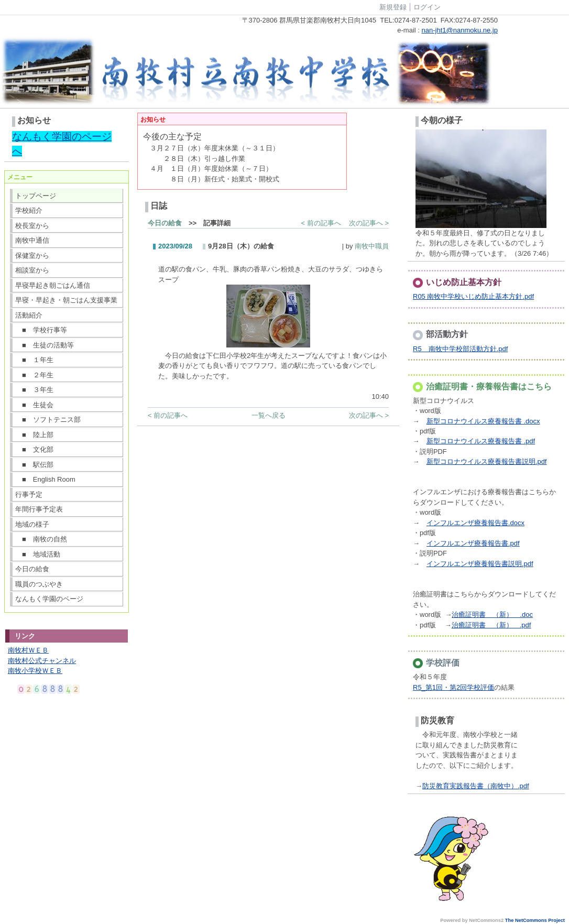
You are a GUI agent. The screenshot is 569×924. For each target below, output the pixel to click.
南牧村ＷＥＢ (28, 650)
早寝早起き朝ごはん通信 (53, 285)
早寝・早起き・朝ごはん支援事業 (66, 300)
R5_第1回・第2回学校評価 (453, 687)
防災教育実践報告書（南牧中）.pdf (476, 786)
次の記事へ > (369, 223)
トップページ (36, 196)
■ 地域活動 (38, 554)
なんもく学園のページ (49, 599)
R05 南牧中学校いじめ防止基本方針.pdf (473, 296)
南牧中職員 (372, 246)
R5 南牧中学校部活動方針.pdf (460, 349)
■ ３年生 (34, 390)
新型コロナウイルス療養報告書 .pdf (481, 441)
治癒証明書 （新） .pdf (491, 625)
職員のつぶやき (39, 584)
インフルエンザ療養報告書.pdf (473, 543)
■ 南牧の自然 (41, 539)
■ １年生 (34, 360)
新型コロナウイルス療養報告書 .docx (483, 421)
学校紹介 (29, 210)
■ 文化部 (34, 449)
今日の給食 (32, 569)
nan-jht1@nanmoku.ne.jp (460, 30)
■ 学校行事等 (41, 330)
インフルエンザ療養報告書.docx (475, 523)
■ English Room (45, 479)
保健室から (32, 256)
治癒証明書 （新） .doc (492, 615)
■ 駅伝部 (34, 465)
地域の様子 (32, 524)
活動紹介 (29, 315)
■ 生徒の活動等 (45, 345)
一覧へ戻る (269, 415)
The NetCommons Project (535, 920)
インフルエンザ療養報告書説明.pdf (480, 564)
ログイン (427, 7)
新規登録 (393, 7)
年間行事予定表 (39, 509)
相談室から (32, 270)
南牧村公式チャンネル (42, 661)
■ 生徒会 (34, 405)
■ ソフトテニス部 (48, 420)
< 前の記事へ (321, 223)
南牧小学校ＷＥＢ (35, 671)
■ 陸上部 (34, 435)
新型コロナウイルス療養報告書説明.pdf (487, 461)
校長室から (32, 226)
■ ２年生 (34, 375)
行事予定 (29, 494)
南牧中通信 (32, 240)
